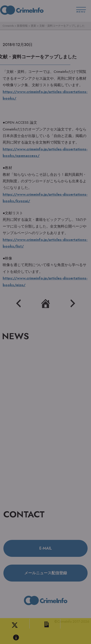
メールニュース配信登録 (46, 573)
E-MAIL (46, 548)
